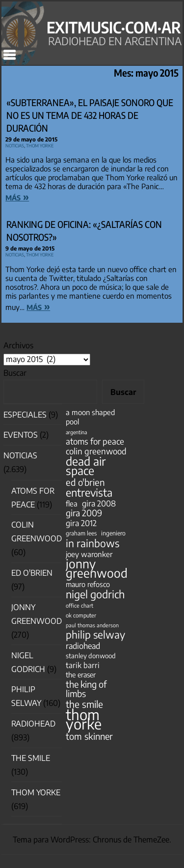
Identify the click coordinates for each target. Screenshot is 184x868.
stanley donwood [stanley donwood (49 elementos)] (91, 656)
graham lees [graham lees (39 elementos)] (81, 533)
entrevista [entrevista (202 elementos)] (89, 492)
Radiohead (33, 724)
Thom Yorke (40, 145)
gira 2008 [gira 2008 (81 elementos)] (99, 503)
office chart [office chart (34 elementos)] (79, 605)
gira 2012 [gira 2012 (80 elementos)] (81, 523)
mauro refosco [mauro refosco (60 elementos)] (88, 584)
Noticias (15, 145)
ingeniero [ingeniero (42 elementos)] (113, 533)
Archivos (18, 345)
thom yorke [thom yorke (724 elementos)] (84, 719)
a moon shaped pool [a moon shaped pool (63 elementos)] (90, 417)
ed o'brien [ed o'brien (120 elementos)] (85, 482)
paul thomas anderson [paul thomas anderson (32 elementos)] (92, 625)
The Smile (31, 758)
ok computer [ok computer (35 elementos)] (81, 615)
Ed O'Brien (32, 573)
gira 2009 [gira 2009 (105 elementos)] (84, 513)
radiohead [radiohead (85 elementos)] (83, 646)
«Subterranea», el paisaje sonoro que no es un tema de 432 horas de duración (90, 115)
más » (17, 196)
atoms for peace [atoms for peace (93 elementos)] (95, 441)
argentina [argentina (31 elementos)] (76, 432)
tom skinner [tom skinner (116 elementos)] (89, 736)
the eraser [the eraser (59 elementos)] (81, 674)
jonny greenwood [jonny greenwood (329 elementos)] (97, 568)
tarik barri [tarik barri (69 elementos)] (83, 665)
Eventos (21, 435)
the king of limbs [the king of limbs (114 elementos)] (86, 689)
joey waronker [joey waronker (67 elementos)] (89, 554)
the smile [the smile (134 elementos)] (84, 704)
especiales (25, 415)
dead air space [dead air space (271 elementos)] (86, 466)
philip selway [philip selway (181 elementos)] (95, 634)
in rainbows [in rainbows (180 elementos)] (92, 543)
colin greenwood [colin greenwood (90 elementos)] (96, 451)
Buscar (15, 373)
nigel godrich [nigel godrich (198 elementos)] (95, 594)
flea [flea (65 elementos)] (72, 504)
